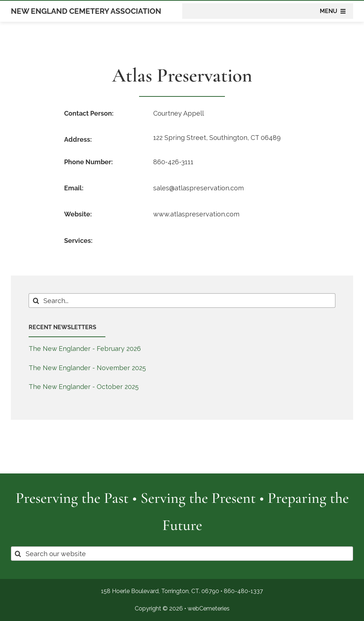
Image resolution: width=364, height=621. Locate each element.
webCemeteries (209, 608)
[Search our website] (182, 554)
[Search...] (182, 301)
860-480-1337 (243, 591)
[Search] (36, 301)
